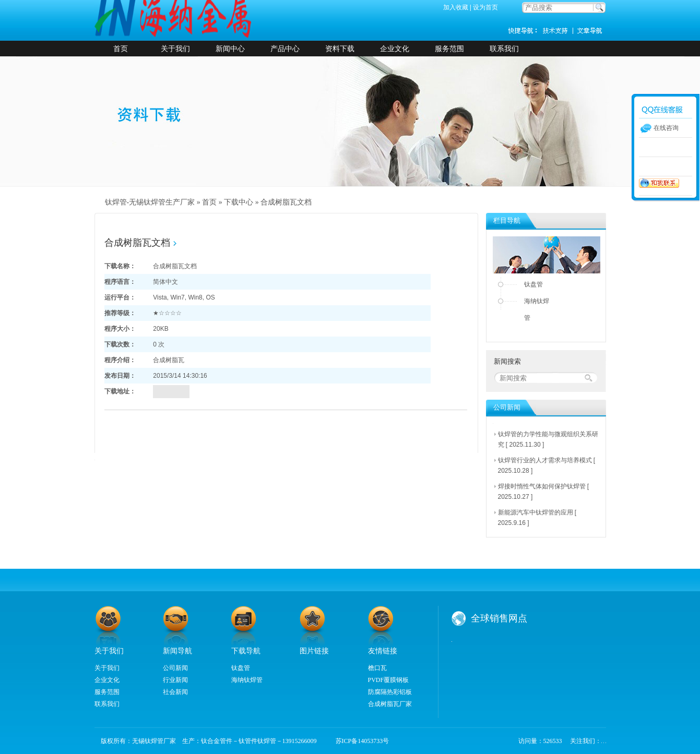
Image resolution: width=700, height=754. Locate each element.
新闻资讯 (590, 30)
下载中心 (239, 202)
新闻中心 (230, 49)
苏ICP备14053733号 (359, 741)
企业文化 (395, 49)
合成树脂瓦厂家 (390, 704)
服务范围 (449, 49)
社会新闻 (175, 692)
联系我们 (504, 49)
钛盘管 (533, 284)
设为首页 (485, 7)
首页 (121, 49)
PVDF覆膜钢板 (389, 680)
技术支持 (559, 30)
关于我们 (175, 49)
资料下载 (340, 49)
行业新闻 (175, 680)
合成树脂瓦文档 (286, 202)
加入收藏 (456, 7)
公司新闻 (175, 668)
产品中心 (285, 49)
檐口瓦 (377, 668)
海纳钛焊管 (537, 309)
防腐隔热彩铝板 (390, 692)
